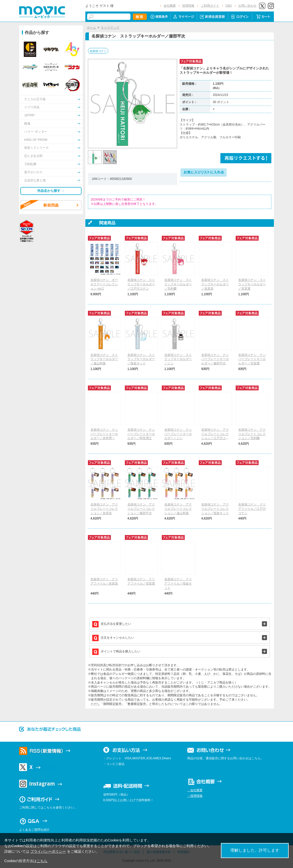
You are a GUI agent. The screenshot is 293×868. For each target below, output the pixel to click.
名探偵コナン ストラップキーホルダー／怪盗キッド (141, 359)
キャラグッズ (110, 28)
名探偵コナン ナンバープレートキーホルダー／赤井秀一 (104, 434)
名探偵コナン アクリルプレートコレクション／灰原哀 (104, 509)
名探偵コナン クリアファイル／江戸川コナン (252, 509)
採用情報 (188, 6)
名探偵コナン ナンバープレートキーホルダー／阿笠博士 (141, 434)
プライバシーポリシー (48, 851)
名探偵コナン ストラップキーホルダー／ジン (178, 359)
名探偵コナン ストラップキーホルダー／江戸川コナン (141, 284)
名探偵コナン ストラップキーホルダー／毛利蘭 (178, 284)
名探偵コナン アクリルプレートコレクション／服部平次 (141, 509)
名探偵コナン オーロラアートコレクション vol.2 (104, 284)
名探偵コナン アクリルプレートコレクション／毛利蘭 (252, 434)
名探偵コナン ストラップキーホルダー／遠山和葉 (104, 359)
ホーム (91, 28)
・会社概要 (195, 790)
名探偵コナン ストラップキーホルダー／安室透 (252, 284)
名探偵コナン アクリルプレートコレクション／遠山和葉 (178, 509)
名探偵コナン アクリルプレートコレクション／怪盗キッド (215, 509)
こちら (42, 861)
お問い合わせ (247, 6)
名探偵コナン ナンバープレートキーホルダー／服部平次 (215, 359)
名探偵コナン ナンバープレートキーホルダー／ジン (178, 434)
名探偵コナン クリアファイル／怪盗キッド (178, 584)
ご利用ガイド (210, 6)
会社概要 (170, 6)
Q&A (229, 6)
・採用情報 (195, 796)
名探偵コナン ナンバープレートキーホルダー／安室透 (252, 359)
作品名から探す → (51, 191)
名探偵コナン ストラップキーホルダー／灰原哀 (215, 284)
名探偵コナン (98, 51)
